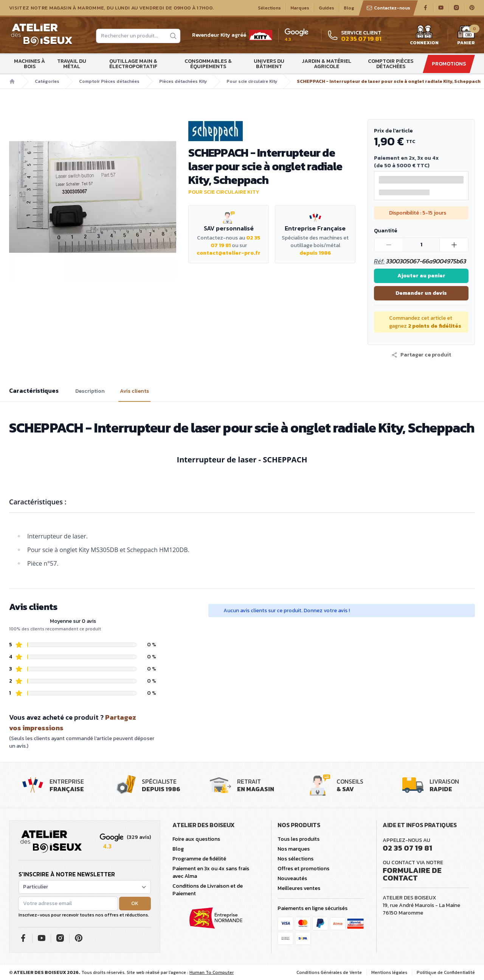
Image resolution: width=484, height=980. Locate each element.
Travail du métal (72, 64)
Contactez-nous (388, 8)
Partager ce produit (421, 355)
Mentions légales (389, 972)
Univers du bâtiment (269, 64)
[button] (421, 355)
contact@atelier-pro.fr (229, 253)
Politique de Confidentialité (446, 972)
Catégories (47, 81)
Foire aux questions (196, 839)
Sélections (269, 8)
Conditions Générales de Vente (329, 972)
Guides (327, 8)
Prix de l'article (393, 131)
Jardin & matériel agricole (327, 64)
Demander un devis (421, 293)
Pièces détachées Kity (183, 81)
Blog (349, 8)
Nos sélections (296, 859)
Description (90, 391)
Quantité (385, 231)
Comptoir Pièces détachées (391, 64)
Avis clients (134, 391)
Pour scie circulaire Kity (252, 81)
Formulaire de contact (412, 874)
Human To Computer (212, 972)
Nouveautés (292, 878)
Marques (300, 8)
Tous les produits (299, 839)
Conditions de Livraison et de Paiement (208, 890)
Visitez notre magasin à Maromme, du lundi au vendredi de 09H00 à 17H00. (111, 8)
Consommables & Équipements (208, 64)
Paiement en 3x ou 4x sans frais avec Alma (211, 872)
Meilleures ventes (299, 888)
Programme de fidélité (199, 859)
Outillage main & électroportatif (133, 64)
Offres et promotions (303, 869)
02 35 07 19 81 (407, 848)
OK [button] (135, 903)
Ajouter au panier (421, 276)
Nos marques (294, 849)
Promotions (449, 64)
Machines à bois (29, 64)
